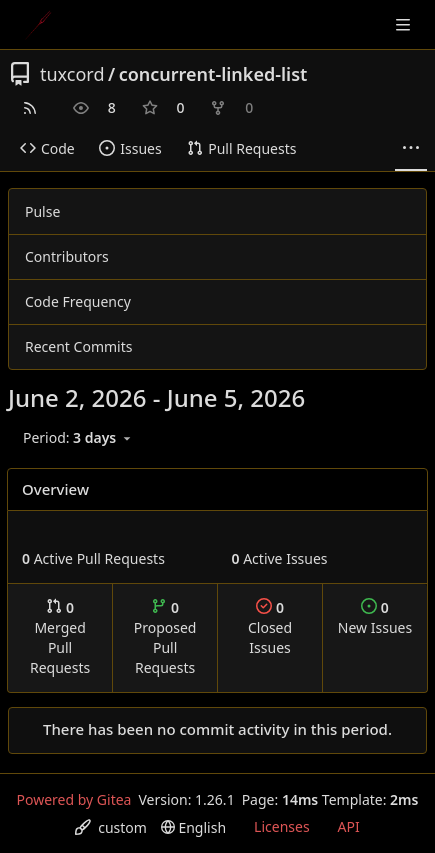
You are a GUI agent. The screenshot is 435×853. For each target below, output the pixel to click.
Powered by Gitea (74, 799)
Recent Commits (78, 346)
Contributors (67, 256)
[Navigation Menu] (405, 24)
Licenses (282, 826)
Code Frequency (78, 301)
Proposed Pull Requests (165, 637)
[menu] (78, 438)
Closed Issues (270, 627)
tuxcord (72, 74)
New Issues (375, 617)
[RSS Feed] (30, 108)
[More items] (411, 149)
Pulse (42, 211)
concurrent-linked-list (213, 74)
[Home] (38, 25)
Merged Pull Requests (60, 637)
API (349, 826)
